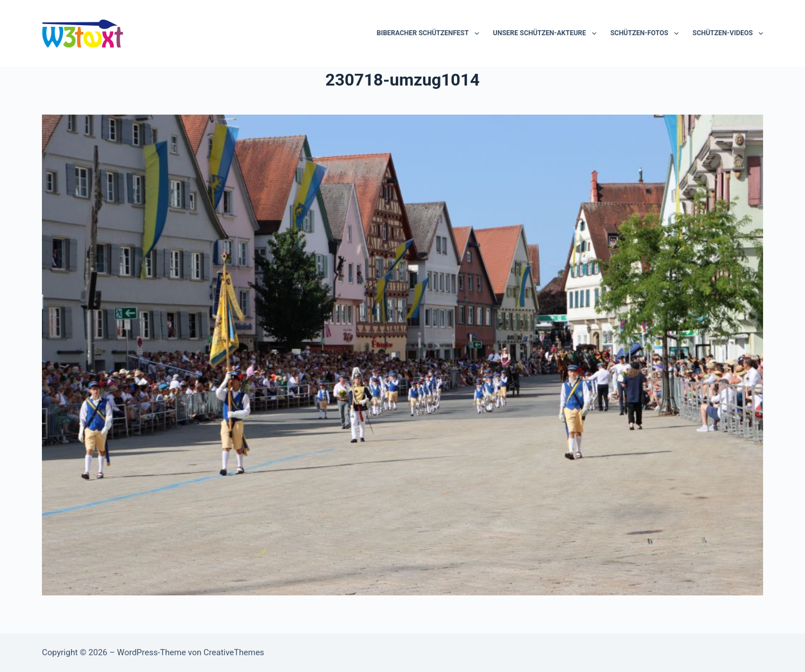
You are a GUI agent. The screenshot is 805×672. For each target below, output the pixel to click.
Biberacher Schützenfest (430, 34)
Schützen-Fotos (647, 34)
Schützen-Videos (728, 34)
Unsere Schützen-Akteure (547, 34)
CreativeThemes (234, 652)
